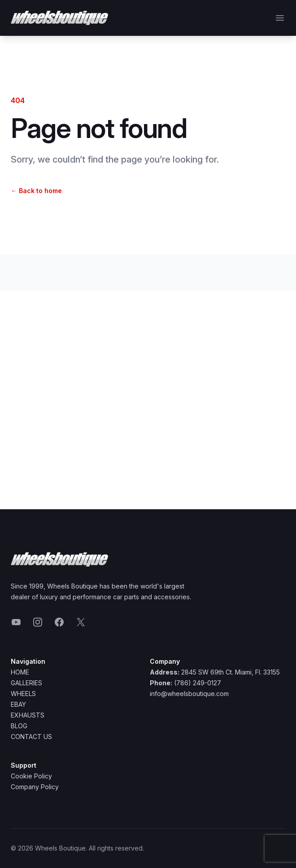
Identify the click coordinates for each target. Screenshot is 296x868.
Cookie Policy (31, 776)
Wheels (23, 694)
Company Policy (35, 787)
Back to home (36, 191)
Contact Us (31, 737)
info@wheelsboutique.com (189, 694)
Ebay (18, 704)
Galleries (26, 683)
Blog (19, 726)
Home (20, 672)
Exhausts (28, 715)
